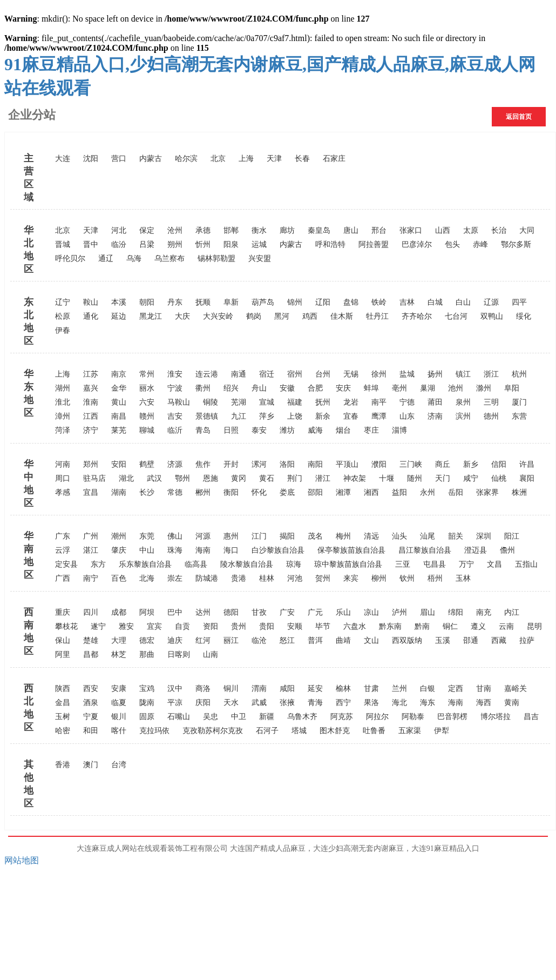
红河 (203, 640)
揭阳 (287, 536)
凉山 (371, 612)
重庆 (63, 612)
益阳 (399, 492)
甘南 (484, 689)
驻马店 (94, 478)
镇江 (463, 374)
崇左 (175, 578)
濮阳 (379, 464)
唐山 (351, 230)
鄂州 (182, 478)
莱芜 (119, 430)
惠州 (231, 536)
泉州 (463, 402)
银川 (119, 717)
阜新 (231, 302)
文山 (371, 640)
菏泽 (63, 430)
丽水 (147, 388)
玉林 (463, 578)
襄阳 (527, 478)
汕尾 (428, 536)
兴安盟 (260, 259)
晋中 (91, 244)
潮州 (119, 536)
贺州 (323, 578)
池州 (456, 388)
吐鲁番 (374, 731)
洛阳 (287, 464)
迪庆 (175, 640)
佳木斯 (342, 316)
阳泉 (231, 244)
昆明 (534, 626)
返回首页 (519, 117)
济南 (435, 416)
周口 (63, 478)
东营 (519, 416)
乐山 (343, 612)
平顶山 (347, 464)
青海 (315, 703)
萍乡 (267, 416)
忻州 (203, 244)
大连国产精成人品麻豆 (268, 848)
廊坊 (287, 230)
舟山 (259, 388)
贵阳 (267, 626)
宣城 (267, 402)
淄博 (399, 430)
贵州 (239, 626)
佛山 (175, 536)
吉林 (407, 302)
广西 (63, 578)
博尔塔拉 (496, 717)
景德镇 (207, 416)
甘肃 (371, 689)
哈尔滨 (186, 159)
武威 (259, 703)
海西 (484, 703)
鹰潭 (379, 416)
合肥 (315, 388)
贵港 (239, 578)
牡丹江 (377, 316)
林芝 (119, 655)
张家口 (411, 230)
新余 (323, 416)
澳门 (91, 765)
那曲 (147, 655)
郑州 (91, 464)
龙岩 (351, 402)
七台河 (456, 316)
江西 (91, 416)
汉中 (175, 689)
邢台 (379, 230)
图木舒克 (335, 731)
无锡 (351, 374)
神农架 (355, 478)
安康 (119, 689)
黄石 (267, 478)
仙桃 (499, 478)
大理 (119, 640)
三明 (491, 402)
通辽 (106, 259)
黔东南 (390, 626)
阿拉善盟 (374, 244)
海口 (231, 550)
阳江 (512, 536)
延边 (119, 316)
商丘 (443, 464)
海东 (428, 703)
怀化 (259, 492)
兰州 (399, 689)
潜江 (323, 478)
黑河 (282, 316)
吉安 (175, 416)
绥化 (524, 316)
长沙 (147, 492)
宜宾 (154, 626)
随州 (415, 478)
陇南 (147, 703)
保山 (63, 640)
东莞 (147, 536)
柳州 (379, 578)
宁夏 (91, 717)
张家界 (487, 492)
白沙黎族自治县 (278, 550)
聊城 (147, 430)
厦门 (519, 402)
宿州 (295, 374)
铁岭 (379, 302)
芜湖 (239, 402)
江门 (259, 536)
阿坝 (147, 612)
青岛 (203, 430)
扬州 (435, 374)
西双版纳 (407, 640)
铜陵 (211, 402)
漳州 (63, 416)
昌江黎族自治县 (425, 550)
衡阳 (231, 492)
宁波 (175, 388)
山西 (443, 230)
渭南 (259, 689)
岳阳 (456, 492)
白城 (435, 302)
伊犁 (442, 731)
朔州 (175, 244)
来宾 (351, 578)
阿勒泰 (413, 717)
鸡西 (310, 316)
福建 (295, 402)
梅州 (343, 536)
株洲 (519, 492)
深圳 (484, 536)
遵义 (478, 626)
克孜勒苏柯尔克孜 (213, 731)
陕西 (63, 689)
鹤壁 (147, 464)
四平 (519, 302)
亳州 (399, 388)
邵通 (471, 640)
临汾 (119, 244)
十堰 (387, 478)
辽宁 (63, 302)
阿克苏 (342, 717)
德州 (491, 416)
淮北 (63, 402)
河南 (63, 464)
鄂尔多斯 (516, 244)
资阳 (211, 626)
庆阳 (203, 703)
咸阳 (287, 689)
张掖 (287, 703)
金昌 (63, 703)
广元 (315, 612)
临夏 (119, 703)
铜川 (231, 689)
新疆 (267, 717)
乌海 (134, 259)
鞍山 (91, 302)
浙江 (491, 374)
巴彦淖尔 (417, 244)
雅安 (126, 626)
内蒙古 (151, 159)
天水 (231, 703)
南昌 (119, 416)
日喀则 (179, 655)
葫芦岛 (263, 302)
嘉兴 (91, 388)
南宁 (91, 578)
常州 (147, 374)
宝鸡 (147, 689)
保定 (147, 230)
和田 (91, 731)
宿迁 (267, 374)
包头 (452, 244)
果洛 (371, 703)
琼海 (294, 564)
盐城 (407, 374)
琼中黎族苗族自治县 (348, 564)
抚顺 (203, 302)
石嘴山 (179, 717)
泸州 (399, 612)
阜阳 (512, 388)
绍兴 (231, 388)
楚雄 (91, 640)
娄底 (287, 492)
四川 (91, 612)
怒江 (287, 640)
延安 (315, 689)
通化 (91, 316)
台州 (323, 374)
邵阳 (315, 492)
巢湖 (428, 388)
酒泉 (91, 703)
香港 (63, 765)
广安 (287, 612)
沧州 (175, 230)
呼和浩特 (330, 244)
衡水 (259, 230)
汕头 (399, 536)
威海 (315, 430)
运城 (259, 244)
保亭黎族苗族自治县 (351, 550)
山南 (211, 655)
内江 (512, 612)
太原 (471, 230)
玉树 (63, 717)
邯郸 (231, 230)
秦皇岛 (319, 230)
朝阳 (147, 302)
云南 (506, 626)
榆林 (343, 689)
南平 (379, 402)
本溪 (119, 302)
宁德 (407, 402)
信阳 (499, 464)
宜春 (351, 416)
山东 (407, 416)
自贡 (182, 626)
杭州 (519, 374)
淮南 (91, 402)
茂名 (315, 536)
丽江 (231, 640)
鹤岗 (254, 316)
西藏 (499, 640)
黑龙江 (151, 316)
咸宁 (471, 478)
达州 (203, 612)
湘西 (371, 492)
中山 (147, 550)
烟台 (343, 430)
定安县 (66, 564)
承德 (203, 230)
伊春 (63, 330)
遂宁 (98, 626)
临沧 (259, 640)
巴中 (175, 612)
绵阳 (456, 612)
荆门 (295, 478)
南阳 (315, 464)
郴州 (203, 492)
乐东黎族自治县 (145, 564)
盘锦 (351, 302)
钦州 (407, 578)
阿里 (63, 655)
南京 (119, 374)
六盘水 (355, 626)
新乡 (471, 464)
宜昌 (91, 492)
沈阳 (91, 159)
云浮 (63, 550)
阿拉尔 (377, 717)
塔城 (299, 731)
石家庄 (334, 159)
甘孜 (259, 612)
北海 (147, 578)
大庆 (182, 316)
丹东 (175, 302)
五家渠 (410, 731)
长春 (302, 159)
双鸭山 (492, 316)
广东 (63, 536)
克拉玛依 (154, 731)
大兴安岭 (218, 316)
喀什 (119, 731)
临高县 (196, 564)
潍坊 (287, 430)
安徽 (287, 388)
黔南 (422, 626)
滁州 (484, 388)
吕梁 (147, 244)
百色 (119, 578)
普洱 (315, 640)
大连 (63, 159)
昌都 (91, 655)
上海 (246, 159)
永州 (428, 492)
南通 (239, 374)
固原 (147, 717)
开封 (231, 464)
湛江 (91, 550)
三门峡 (411, 464)
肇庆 (119, 550)
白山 (463, 302)
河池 (295, 578)
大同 (527, 230)
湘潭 (343, 492)
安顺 (295, 626)
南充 (484, 612)
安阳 (119, 464)
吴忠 (211, 717)
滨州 (463, 416)
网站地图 (22, 860)
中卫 (239, 717)
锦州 (295, 302)
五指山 (526, 564)
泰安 (259, 430)
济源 (175, 464)
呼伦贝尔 (70, 259)
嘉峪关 (516, 689)
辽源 (491, 302)
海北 (399, 703)
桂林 (267, 578)
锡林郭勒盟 (216, 259)
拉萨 (527, 640)
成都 (119, 612)
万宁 (466, 564)
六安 (147, 402)
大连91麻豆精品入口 (445, 848)
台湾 (119, 765)
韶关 (456, 536)
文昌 (494, 564)
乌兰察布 (169, 259)
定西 (456, 689)
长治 (499, 230)
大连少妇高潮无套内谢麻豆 (358, 848)
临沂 (175, 430)
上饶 (295, 416)
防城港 (207, 578)
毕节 (323, 626)
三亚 (403, 564)
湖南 (119, 492)
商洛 (203, 689)
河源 (203, 536)
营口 (119, 159)
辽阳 (323, 302)
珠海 (175, 550)
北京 (218, 159)
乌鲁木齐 (302, 717)
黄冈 (239, 478)
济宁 (91, 430)
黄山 (119, 402)
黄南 (512, 703)
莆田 (435, 402)
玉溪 (443, 640)
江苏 (91, 374)
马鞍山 (179, 402)
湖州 (63, 388)
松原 (63, 316)
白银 (428, 689)
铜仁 (450, 626)
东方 (98, 564)
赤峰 (480, 244)
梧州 (435, 578)
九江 (239, 416)
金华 (119, 388)
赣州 (147, 416)
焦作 (203, 464)
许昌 (527, 464)
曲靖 (343, 640)
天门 (443, 478)
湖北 (126, 478)
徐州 (379, 374)
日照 (231, 430)
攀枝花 (66, 626)
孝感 (63, 492)
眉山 (428, 612)
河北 (119, 230)
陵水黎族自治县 (247, 564)
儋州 (507, 550)
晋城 (63, 244)
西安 (91, 689)
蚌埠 (371, 388)
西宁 (343, 703)
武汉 (154, 478)
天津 (274, 159)
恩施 (211, 478)
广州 (91, 536)
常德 (175, 492)
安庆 (343, 388)
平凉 (175, 703)
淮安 (175, 374)
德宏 (147, 640)
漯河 (259, 464)
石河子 (267, 731)
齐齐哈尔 (417, 316)
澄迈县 (476, 550)
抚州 (323, 402)
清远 (371, 536)
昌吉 (531, 717)
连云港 (207, 374)
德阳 (231, 612)
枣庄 (371, 430)
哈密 (63, 731)
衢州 (203, 388)
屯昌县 (435, 564)
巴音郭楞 (452, 717)
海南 (203, 550)
